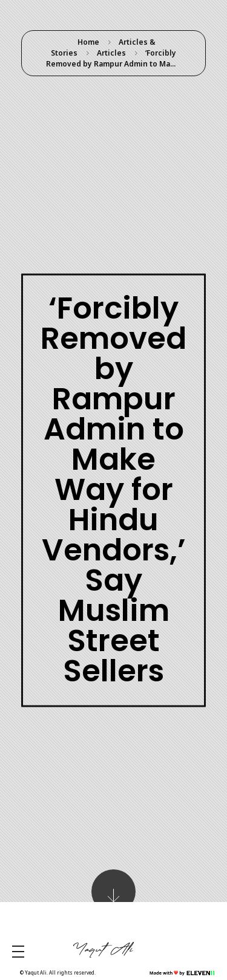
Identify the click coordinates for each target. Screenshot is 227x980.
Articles (111, 53)
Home (88, 42)
